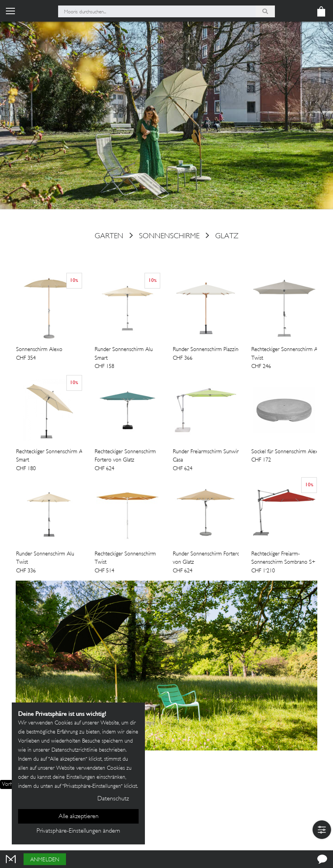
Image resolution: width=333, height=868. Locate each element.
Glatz (227, 236)
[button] (322, 830)
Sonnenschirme (169, 236)
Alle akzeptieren (79, 817)
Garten (109, 236)
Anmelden (45, 860)
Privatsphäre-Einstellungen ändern (78, 831)
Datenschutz (113, 799)
